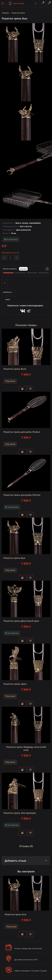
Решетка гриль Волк (15, 369)
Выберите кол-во (11, 253)
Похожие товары (26, 325)
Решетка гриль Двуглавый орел (21, 621)
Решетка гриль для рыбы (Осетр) (22, 495)
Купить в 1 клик (8, 294)
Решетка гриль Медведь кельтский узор (26, 748)
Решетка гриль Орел (15, 684)
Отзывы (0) (26, 846)
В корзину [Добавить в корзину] (22, 389)
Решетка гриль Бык (14, 558)
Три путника (16, 2)
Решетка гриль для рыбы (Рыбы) (22, 432)
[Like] (30, 389)
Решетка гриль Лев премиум (20, 813)
